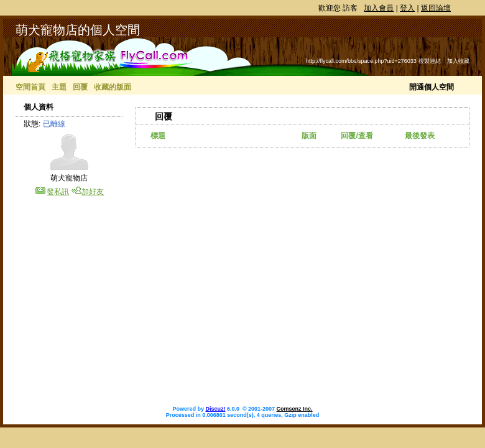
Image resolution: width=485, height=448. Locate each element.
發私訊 (58, 192)
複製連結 (430, 61)
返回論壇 (436, 8)
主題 (59, 87)
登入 (407, 8)
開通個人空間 (432, 87)
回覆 (80, 87)
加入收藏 (458, 61)
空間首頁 (30, 87)
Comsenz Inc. (295, 409)
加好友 (93, 192)
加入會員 (379, 8)
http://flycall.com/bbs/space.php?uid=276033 (361, 61)
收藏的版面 (113, 87)
